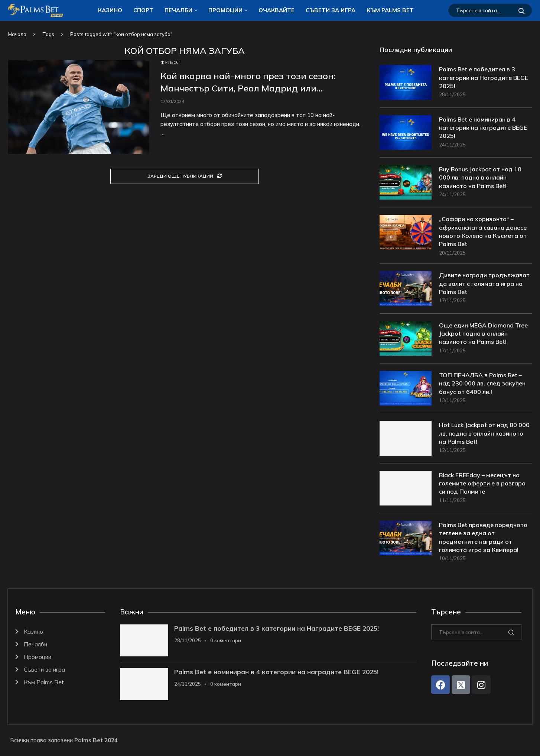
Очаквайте (276, 10)
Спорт (143, 10)
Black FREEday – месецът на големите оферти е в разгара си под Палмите (482, 483)
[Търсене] (490, 10)
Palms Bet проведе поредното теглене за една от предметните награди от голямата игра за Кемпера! (483, 537)
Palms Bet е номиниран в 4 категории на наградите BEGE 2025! (483, 128)
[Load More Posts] (185, 176)
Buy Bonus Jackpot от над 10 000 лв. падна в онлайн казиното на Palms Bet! (480, 177)
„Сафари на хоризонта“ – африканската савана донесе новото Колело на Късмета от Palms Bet (483, 231)
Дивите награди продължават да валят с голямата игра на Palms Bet (484, 284)
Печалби (178, 10)
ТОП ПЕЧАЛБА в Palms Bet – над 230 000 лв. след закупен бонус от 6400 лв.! (482, 383)
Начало (17, 34)
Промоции (225, 10)
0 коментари (226, 640)
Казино (110, 10)
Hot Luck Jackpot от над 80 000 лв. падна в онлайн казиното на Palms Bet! (484, 434)
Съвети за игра (331, 10)
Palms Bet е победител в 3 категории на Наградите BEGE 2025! (484, 77)
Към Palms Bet (390, 10)
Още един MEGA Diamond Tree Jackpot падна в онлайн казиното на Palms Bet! (483, 334)
